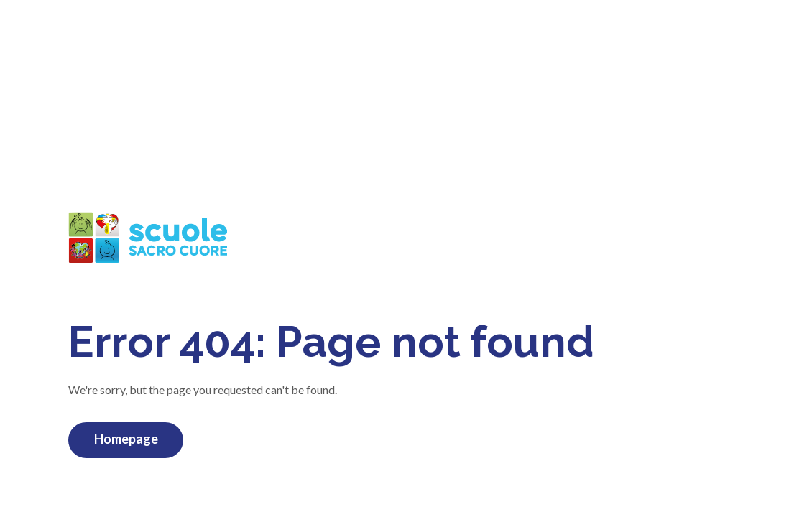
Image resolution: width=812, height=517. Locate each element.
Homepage (126, 439)
